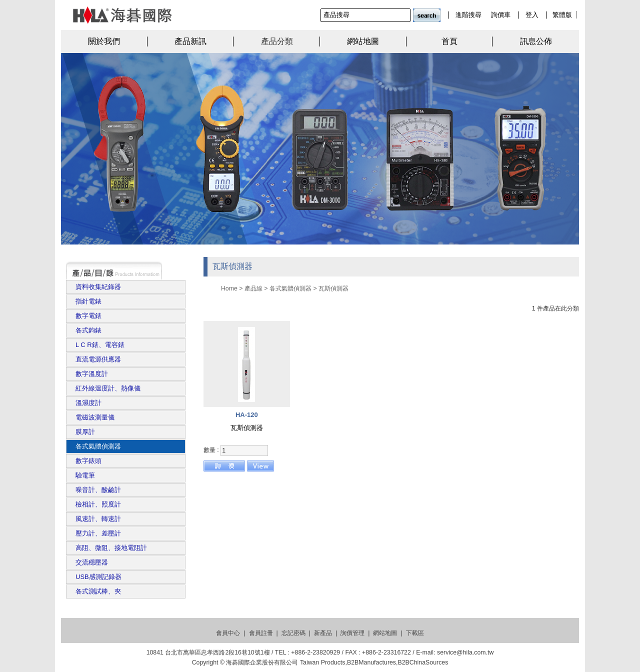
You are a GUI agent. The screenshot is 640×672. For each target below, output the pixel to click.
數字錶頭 (88, 461)
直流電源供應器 (98, 359)
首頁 (449, 41)
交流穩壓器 (92, 562)
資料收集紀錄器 (98, 287)
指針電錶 (88, 301)
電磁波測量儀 (95, 417)
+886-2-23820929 (315, 652)
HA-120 (247, 415)
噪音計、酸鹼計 (98, 490)
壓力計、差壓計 (98, 533)
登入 (532, 15)
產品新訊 (190, 41)
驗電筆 (85, 475)
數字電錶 (88, 316)
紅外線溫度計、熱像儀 (108, 388)
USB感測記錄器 (98, 577)
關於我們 (104, 41)
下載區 (415, 633)
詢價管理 (352, 633)
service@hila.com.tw (465, 652)
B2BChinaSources (423, 662)
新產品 (323, 633)
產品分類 (277, 41)
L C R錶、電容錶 (100, 345)
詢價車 (501, 15)
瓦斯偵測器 (333, 288)
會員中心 (228, 633)
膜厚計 (85, 432)
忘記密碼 (293, 633)
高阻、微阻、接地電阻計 (111, 548)
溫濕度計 (88, 403)
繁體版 (562, 15)
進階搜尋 (468, 15)
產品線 (253, 288)
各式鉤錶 (88, 330)
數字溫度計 (92, 374)
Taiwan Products (323, 662)
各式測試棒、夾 (98, 591)
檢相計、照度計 (98, 504)
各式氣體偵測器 (98, 446)
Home (229, 288)
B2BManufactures (371, 662)
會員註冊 (261, 633)
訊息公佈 (536, 41)
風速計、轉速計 (98, 519)
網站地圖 (363, 41)
